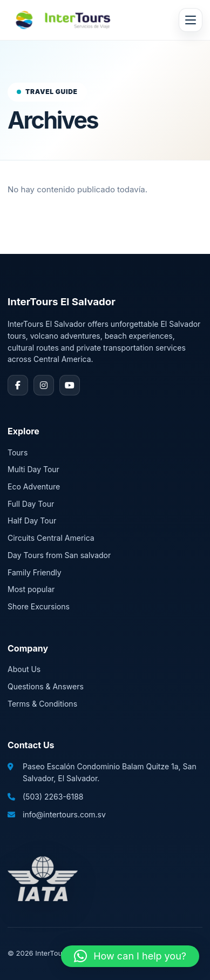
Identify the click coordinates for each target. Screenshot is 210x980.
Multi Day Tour (33, 469)
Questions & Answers (46, 686)
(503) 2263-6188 (53, 797)
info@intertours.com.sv (64, 814)
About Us (24, 669)
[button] (130, 956)
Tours (18, 452)
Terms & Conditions (42, 704)
